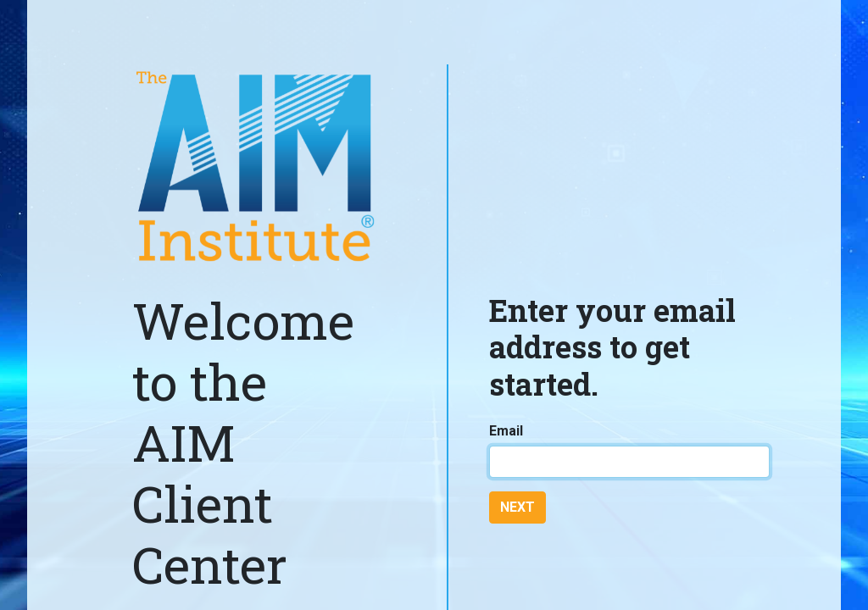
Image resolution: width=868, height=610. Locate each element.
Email (506, 431)
